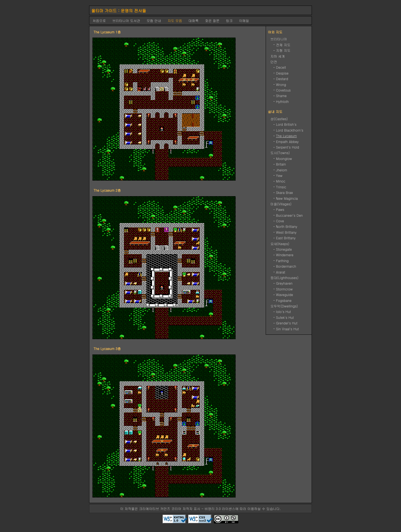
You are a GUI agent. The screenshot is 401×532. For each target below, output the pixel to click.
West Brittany (286, 232)
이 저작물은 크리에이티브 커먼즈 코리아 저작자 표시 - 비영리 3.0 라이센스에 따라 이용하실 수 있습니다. (200, 508)
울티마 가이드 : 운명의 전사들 (119, 11)
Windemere (285, 255)
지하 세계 (278, 56)
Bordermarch (286, 266)
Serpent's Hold (288, 147)
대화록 (194, 20)
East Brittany (286, 238)
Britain (281, 164)
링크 (229, 20)
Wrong (281, 84)
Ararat (281, 272)
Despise (282, 73)
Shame (281, 96)
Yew (279, 175)
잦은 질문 (212, 20)
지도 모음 (175, 20)
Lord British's (286, 124)
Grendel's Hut (287, 323)
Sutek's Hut (285, 317)
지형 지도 (283, 50)
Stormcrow (284, 289)
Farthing (282, 261)
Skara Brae (284, 192)
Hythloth (282, 101)
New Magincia (287, 198)
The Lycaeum (286, 136)
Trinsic (281, 187)
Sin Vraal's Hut (287, 329)
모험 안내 (154, 20)
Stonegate (284, 249)
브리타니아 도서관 (126, 20)
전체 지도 (283, 45)
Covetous (283, 90)
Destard (282, 79)
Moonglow (284, 158)
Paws (280, 209)
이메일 (244, 20)
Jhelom (282, 170)
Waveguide (284, 295)
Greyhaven (284, 283)
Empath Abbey (287, 141)
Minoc (281, 181)
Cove (280, 221)
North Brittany (287, 226)
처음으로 (99, 20)
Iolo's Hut (283, 311)
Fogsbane (284, 300)
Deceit (281, 67)
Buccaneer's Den (289, 215)
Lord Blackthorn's (290, 130)
